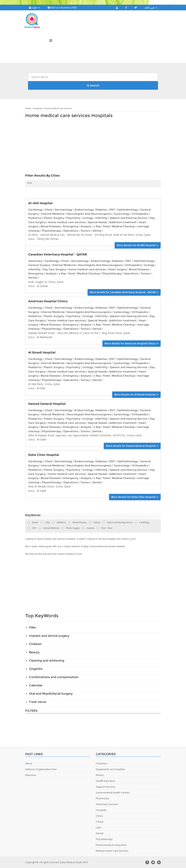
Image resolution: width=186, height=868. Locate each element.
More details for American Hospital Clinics (131, 343)
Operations (71, 231)
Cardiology (35, 210)
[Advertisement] (91, 147)
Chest (49, 210)
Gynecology (122, 214)
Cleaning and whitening (47, 661)
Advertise (31, 775)
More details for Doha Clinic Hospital (135, 497)
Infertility (101, 218)
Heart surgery (117, 269)
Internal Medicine (53, 214)
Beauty (34, 652)
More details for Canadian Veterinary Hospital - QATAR (124, 292)
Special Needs (97, 222)
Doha (30, 183)
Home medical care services (58, 108)
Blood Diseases (51, 226)
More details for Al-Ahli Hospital (138, 245)
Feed (106, 226)
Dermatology (64, 210)
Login (34, 8)
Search (93, 85)
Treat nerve (38, 702)
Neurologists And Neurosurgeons (89, 214)
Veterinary (35, 261)
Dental (97, 231)
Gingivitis (36, 669)
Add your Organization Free (41, 769)
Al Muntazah (45, 337)
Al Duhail (42, 286)
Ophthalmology (127, 210)
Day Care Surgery (54, 269)
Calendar (36, 685)
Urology (88, 218)
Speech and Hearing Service (129, 218)
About (29, 763)
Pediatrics (35, 218)
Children (35, 644)
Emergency (71, 226)
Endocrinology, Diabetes (91, 210)
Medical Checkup (123, 226)
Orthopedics (140, 214)
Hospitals (38, 108)
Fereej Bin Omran (48, 239)
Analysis (86, 226)
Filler (33, 627)
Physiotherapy (51, 231)
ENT (112, 210)
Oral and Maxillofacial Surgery (51, 694)
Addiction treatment (123, 222)
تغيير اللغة (151, 8)
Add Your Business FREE (62, 8)
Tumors (85, 231)
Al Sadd (41, 439)
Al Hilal (41, 388)
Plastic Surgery (54, 218)
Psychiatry (73, 218)
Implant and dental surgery (49, 636)
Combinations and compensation (54, 677)
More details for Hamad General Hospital (132, 446)
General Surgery (39, 265)
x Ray (97, 226)
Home (28, 108)
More (110, 528)
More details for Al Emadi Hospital (136, 395)
